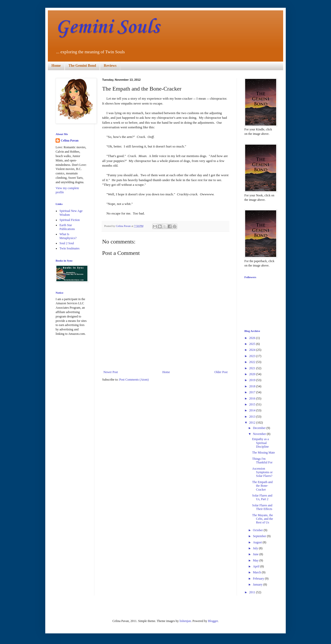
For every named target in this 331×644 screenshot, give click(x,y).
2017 (253, 392)
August (258, 542)
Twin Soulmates (70, 248)
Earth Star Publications (67, 227)
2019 (253, 380)
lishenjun (185, 621)
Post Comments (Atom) (134, 380)
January (258, 584)
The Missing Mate (264, 453)
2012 (253, 423)
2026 (253, 338)
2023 (253, 356)
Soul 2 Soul (67, 243)
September (260, 536)
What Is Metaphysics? (68, 236)
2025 (253, 344)
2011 (253, 592)
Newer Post (111, 372)
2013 (253, 417)
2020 (253, 374)
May (256, 560)
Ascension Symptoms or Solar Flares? (262, 472)
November (260, 434)
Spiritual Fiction (70, 220)
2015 (253, 404)
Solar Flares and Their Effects (262, 507)
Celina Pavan (70, 140)
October (258, 530)
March (257, 572)
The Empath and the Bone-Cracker (262, 486)
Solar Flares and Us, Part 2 (262, 497)
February (259, 579)
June (256, 554)
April (257, 566)
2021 (253, 368)
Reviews (110, 66)
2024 (253, 350)
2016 (253, 398)
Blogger (213, 621)
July (256, 548)
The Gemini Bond (82, 66)
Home (56, 66)
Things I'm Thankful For (262, 461)
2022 (253, 362)
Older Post (221, 372)
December (260, 428)
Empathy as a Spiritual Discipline (261, 443)
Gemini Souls (107, 27)
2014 (253, 410)
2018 (253, 386)
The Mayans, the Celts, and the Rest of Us (263, 519)
